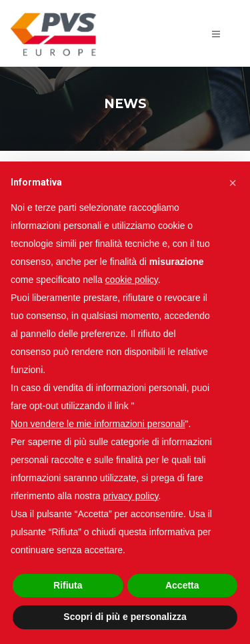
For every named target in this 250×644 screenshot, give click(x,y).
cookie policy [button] (132, 280)
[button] (233, 183)
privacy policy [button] (131, 496)
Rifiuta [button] (68, 585)
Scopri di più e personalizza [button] (125, 617)
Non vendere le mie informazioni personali (98, 424)
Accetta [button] (182, 585)
